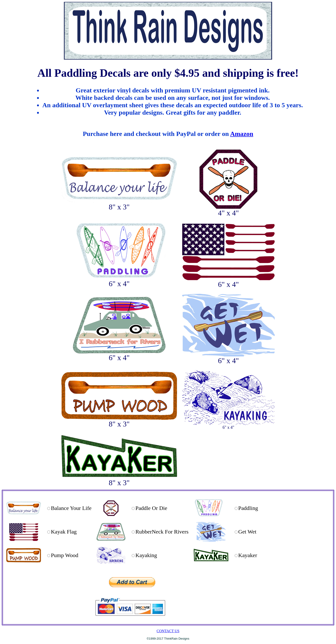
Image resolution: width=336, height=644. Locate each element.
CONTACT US (168, 631)
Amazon (242, 134)
